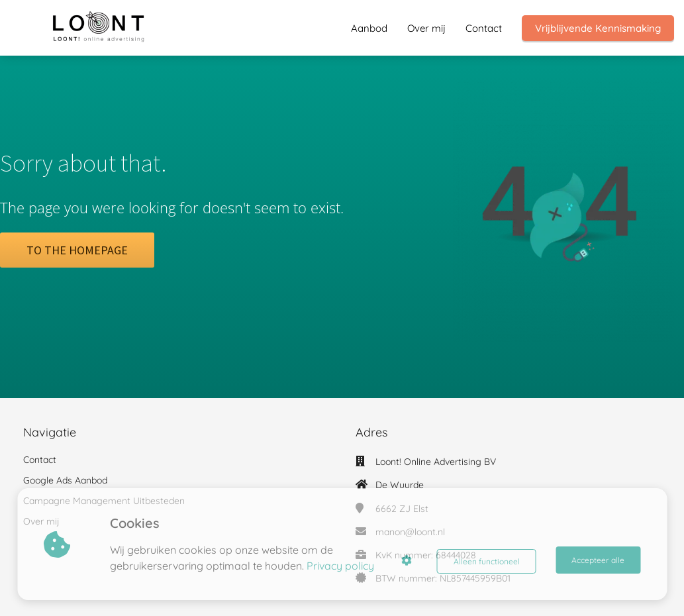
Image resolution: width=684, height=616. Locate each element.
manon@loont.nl (410, 532)
